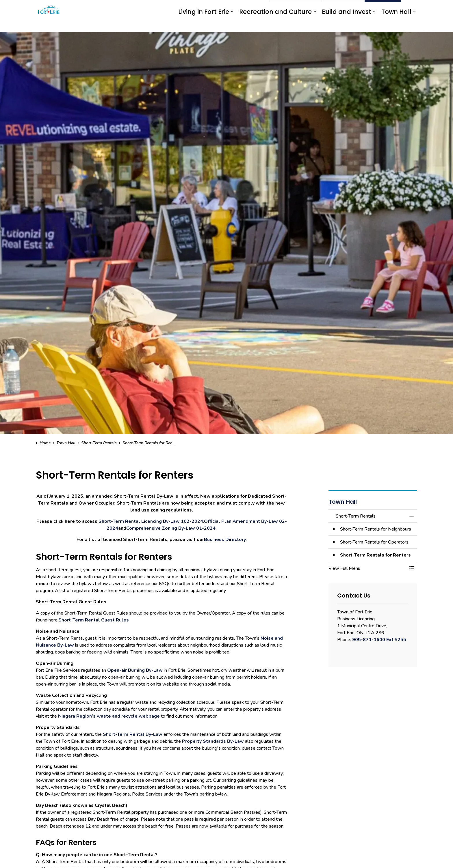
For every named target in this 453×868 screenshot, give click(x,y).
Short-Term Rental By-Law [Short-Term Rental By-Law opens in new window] (133, 734)
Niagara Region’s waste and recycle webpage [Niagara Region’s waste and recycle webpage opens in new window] (109, 716)
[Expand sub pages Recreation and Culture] (315, 24)
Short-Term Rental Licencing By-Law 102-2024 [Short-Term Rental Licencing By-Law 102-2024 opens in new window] (151, 521)
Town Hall (396, 24)
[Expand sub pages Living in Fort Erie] (232, 24)
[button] (367, 568)
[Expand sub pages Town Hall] (414, 24)
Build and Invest (347, 24)
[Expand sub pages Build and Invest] (374, 24)
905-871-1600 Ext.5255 (379, 640)
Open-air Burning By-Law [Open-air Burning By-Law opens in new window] (135, 670)
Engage (258, 8)
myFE (240, 8)
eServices (221, 8)
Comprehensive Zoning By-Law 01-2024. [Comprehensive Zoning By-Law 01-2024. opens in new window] (171, 528)
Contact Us (343, 8)
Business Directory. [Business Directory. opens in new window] (225, 540)
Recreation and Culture (275, 24)
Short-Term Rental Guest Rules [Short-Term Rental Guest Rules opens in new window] (94, 620)
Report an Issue (296, 8)
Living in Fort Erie (204, 24)
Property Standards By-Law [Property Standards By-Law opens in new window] (213, 741)
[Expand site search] (411, 8)
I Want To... (383, 8)
